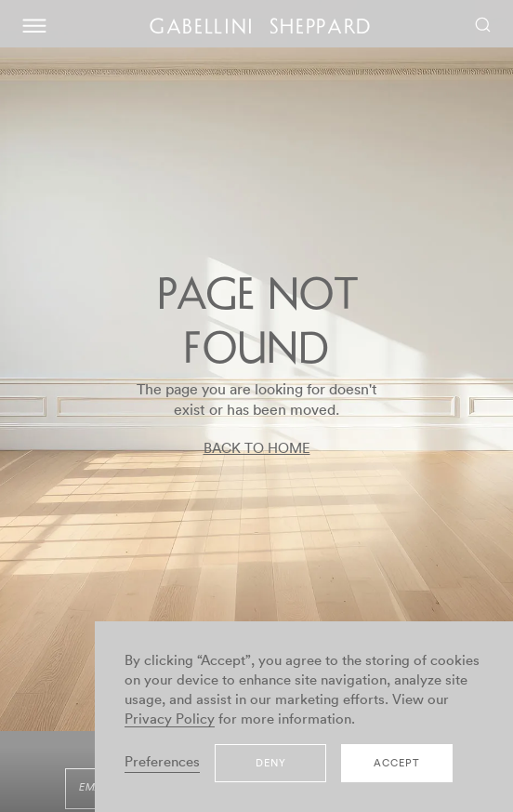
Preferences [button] (162, 762)
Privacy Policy (170, 719)
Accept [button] (397, 763)
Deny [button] (271, 763)
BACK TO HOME (257, 449)
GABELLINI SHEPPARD (261, 29)
